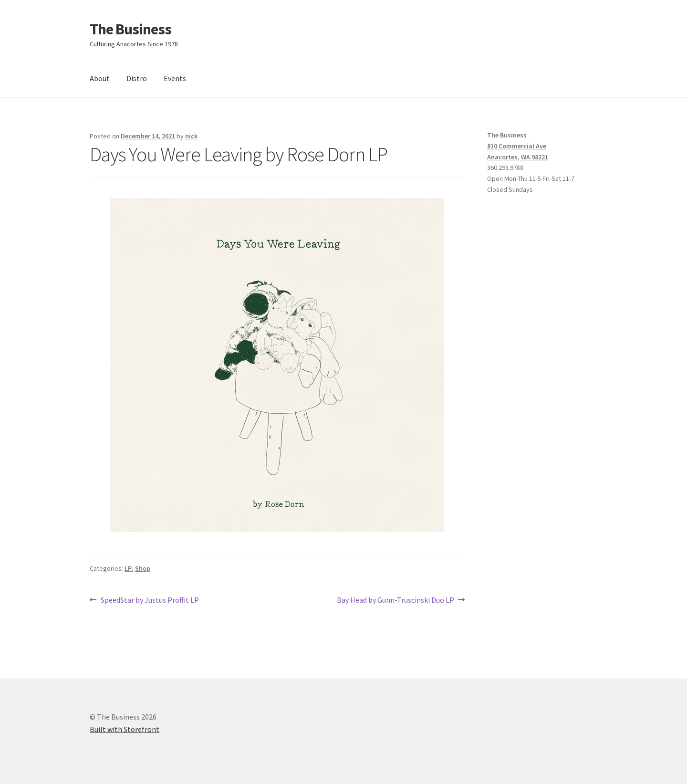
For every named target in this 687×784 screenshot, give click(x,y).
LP (128, 568)
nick (191, 136)
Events (175, 78)
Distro (137, 78)
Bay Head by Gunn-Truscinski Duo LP (396, 600)
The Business (130, 29)
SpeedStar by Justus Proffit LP (150, 600)
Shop (143, 568)
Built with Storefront (125, 729)
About (100, 78)
